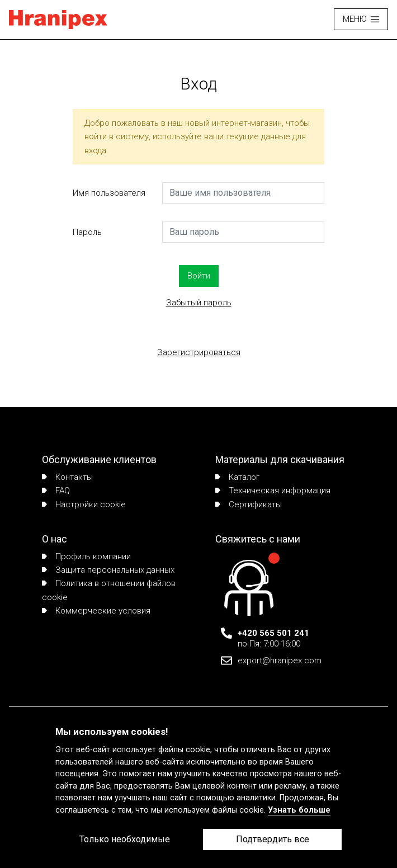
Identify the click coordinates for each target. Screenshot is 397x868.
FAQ (56, 490)
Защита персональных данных (108, 570)
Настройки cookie (84, 504)
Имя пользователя (109, 193)
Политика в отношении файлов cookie (109, 590)
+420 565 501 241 (273, 633)
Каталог (237, 477)
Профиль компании (86, 556)
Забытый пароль (199, 303)
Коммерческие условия (96, 611)
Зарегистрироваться (199, 352)
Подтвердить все (273, 839)
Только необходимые (125, 839)
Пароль (87, 232)
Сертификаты (249, 504)
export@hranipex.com (280, 661)
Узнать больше (299, 810)
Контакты (67, 477)
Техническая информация (273, 490)
